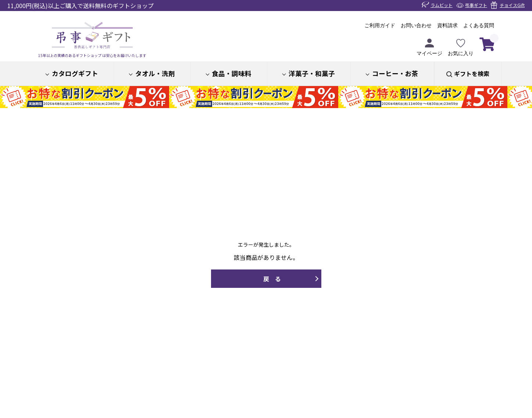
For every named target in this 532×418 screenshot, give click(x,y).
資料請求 (447, 26)
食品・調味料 (232, 73)
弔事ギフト (476, 5)
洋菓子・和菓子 (312, 73)
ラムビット (442, 5)
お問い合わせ (416, 26)
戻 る (272, 279)
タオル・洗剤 (155, 73)
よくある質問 (479, 26)
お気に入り (461, 47)
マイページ (429, 47)
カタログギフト (75, 73)
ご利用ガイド (380, 26)
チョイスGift (512, 5)
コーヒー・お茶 (395, 73)
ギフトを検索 (472, 74)
